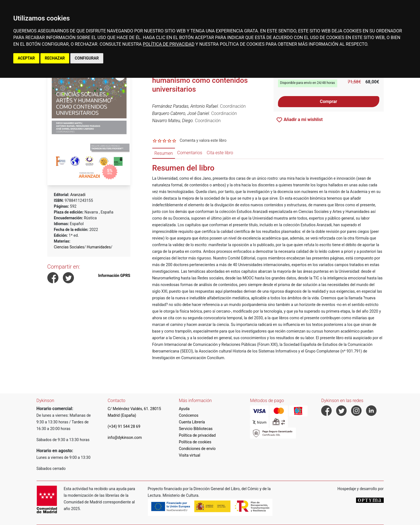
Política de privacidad (197, 435)
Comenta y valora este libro (203, 140)
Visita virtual (190, 455)
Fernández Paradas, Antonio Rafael (185, 106)
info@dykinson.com (125, 437)
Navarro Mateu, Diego (173, 121)
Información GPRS (114, 276)
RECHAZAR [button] (55, 58)
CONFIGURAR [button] (87, 58)
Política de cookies (195, 442)
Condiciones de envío (197, 449)
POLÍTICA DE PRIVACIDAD (169, 44)
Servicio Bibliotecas (196, 429)
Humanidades (99, 247)
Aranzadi (78, 195)
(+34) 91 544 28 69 (124, 426)
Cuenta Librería (192, 422)
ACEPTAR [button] (26, 58)
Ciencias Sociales (69, 247)
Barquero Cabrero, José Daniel (181, 113)
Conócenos (189, 415)
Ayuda (184, 409)
